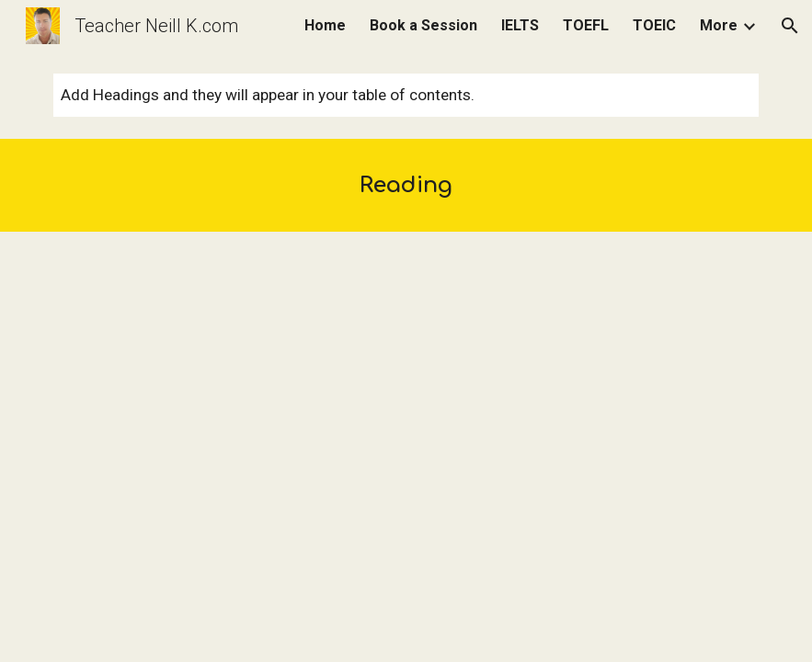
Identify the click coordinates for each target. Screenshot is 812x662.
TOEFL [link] (586, 25)
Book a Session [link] (423, 25)
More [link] (719, 25)
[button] (790, 26)
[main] (406, 185)
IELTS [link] (520, 25)
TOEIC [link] (654, 25)
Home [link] (325, 25)
